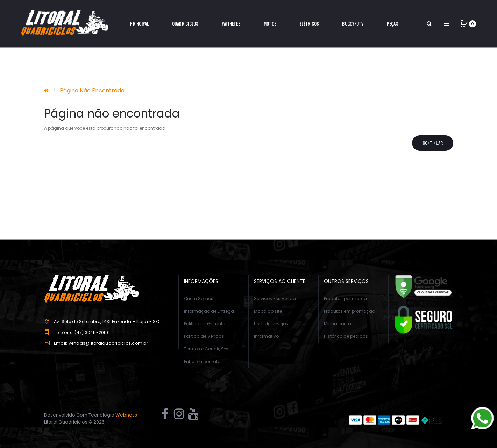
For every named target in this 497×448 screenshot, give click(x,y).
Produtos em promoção (349, 311)
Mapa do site (268, 311)
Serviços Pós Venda (275, 298)
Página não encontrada (92, 90)
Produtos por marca (345, 298)
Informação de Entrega (209, 311)
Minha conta (338, 324)
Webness (126, 415)
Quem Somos (199, 298)
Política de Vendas (204, 336)
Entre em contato (202, 361)
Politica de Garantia (205, 324)
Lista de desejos (271, 324)
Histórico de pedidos (346, 336)
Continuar (433, 143)
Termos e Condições (206, 349)
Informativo (266, 336)
